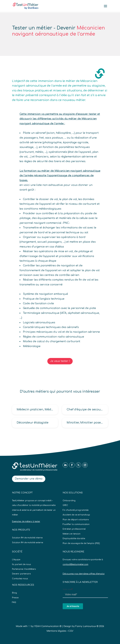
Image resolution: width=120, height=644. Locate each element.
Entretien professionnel (74, 529)
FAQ (14, 602)
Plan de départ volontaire (76, 520)
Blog (14, 593)
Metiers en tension (72, 534)
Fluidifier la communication (76, 524)
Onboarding (69, 501)
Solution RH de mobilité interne (27, 538)
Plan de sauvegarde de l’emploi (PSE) (81, 543)
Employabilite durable (74, 539)
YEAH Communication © (48, 626)
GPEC (65, 505)
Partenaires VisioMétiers (24, 569)
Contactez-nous (20, 579)
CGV (71, 631)
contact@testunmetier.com (75, 564)
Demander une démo (29, 479)
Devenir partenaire (21, 574)
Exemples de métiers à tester (26, 522)
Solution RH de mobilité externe (27, 543)
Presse (15, 598)
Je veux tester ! (60, 361)
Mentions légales (56, 631)
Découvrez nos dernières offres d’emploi (84, 574)
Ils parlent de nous (21, 564)
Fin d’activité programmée (76, 510)
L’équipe (16, 560)
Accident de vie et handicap (76, 515)
